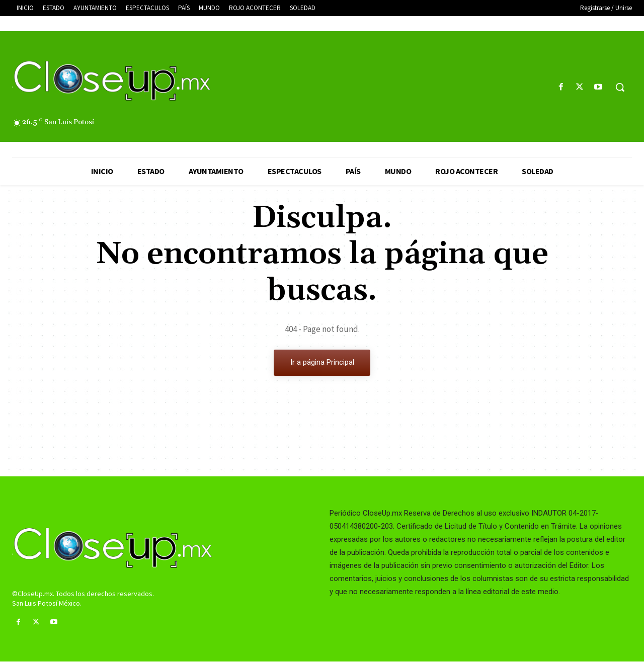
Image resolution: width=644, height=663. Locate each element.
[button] (620, 87)
